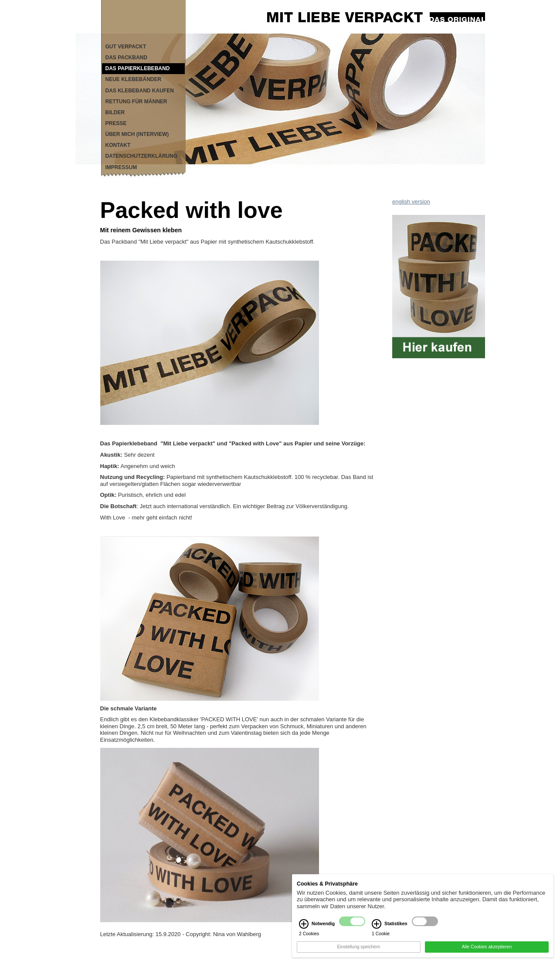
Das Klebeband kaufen (140, 91)
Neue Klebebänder (134, 79)
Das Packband (126, 58)
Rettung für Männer (136, 102)
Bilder (115, 112)
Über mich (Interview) (137, 134)
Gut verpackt (126, 47)
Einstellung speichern (359, 952)
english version (411, 202)
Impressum (121, 167)
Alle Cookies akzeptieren (487, 952)
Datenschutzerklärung (142, 156)
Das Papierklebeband (138, 68)
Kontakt (118, 145)
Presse (116, 123)
